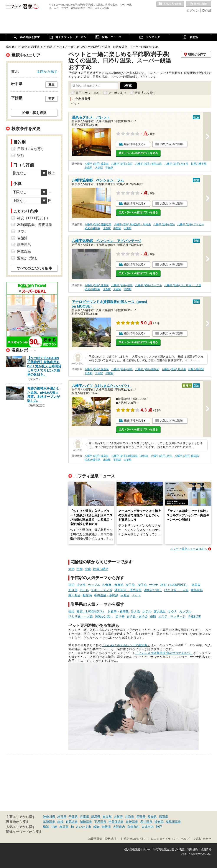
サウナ (154, 585)
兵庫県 (84, 817)
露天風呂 (74, 595)
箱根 (60, 822)
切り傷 (73, 590)
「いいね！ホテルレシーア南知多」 (126, 645)
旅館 (153, 616)
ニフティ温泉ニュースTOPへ (189, 549)
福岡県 (163, 817)
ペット (136, 595)
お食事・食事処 (113, 585)
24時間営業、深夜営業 (35, 225)
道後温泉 (132, 822)
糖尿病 (87, 595)
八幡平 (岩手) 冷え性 (176, 164)
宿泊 (71, 585)
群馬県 (96, 817)
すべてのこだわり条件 (34, 268)
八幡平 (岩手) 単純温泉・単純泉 (132, 224)
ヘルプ (185, 839)
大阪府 (118, 817)
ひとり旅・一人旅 (176, 590)
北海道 (130, 817)
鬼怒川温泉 (173, 822)
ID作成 (207, 10)
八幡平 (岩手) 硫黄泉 (97, 164)
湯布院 (159, 822)
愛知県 (152, 817)
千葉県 (73, 817)
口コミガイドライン (164, 839)
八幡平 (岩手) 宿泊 (122, 164)
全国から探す (47, 71)
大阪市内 (119, 827)
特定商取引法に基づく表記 (169, 850)
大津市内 (148, 827)
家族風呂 (197, 590)
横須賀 (64, 827)
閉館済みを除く (145, 93)
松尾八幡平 (101, 569)
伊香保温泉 (116, 822)
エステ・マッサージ (172, 616)
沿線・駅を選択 (34, 113)
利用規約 (192, 850)
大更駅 (99, 168)
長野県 (141, 817)
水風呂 (125, 595)
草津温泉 (49, 822)
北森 (88, 569)
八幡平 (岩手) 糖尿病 (147, 369)
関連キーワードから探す (24, 832)
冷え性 (81, 585)
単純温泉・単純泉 (106, 595)
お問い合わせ (203, 839)
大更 (71, 569)
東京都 (107, 817)
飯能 (96, 827)
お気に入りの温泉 (170, 4)
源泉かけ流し (153, 590)
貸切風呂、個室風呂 (128, 590)
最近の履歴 (199, 4)
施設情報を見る (134, 144)
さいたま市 (84, 827)
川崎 (54, 827)
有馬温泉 (72, 822)
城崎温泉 (86, 822)
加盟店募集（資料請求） (104, 839)
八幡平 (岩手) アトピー (191, 224)
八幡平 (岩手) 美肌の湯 (149, 164)
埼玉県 (62, 817)
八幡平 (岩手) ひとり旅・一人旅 (183, 285)
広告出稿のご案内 (135, 839)
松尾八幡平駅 (199, 164)
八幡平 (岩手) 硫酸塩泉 (98, 224)
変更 (51, 84)
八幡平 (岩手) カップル (149, 285)
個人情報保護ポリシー (137, 850)
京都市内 (133, 827)
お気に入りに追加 (171, 144)
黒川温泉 (146, 822)
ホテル (84, 590)
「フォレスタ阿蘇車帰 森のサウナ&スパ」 (164, 653)
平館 (80, 569)
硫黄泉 (196, 585)
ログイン (193, 10)
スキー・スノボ (102, 590)
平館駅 (109, 168)
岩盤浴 (22, 238)
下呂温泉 (100, 822)
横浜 (46, 827)
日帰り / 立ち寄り (31, 149)
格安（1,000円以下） (175, 585)
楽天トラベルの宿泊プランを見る (138, 153)
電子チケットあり (88, 93)
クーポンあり (117, 93)
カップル (94, 585)
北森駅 (89, 168)
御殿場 (106, 827)
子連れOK (194, 616)
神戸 (159, 827)
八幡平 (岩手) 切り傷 (174, 369)
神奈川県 (49, 817)
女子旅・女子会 (136, 585)
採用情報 (206, 850)
